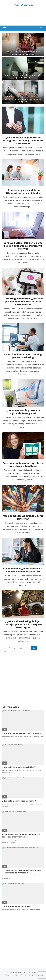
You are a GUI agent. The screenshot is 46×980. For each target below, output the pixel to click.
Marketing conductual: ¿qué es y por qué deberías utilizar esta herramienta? (23, 302)
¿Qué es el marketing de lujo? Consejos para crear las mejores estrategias (23, 624)
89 (12, 652)
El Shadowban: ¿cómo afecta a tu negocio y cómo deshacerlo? (23, 570)
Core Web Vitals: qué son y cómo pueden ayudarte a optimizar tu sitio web (23, 246)
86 (28, 648)
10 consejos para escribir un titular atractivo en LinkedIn (23, 192)
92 (24, 652)
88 (5, 652)
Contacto (32, 972)
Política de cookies (28, 975)
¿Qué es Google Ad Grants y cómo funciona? (23, 517)
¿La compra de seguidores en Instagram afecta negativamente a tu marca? (23, 140)
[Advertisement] (21, 17)
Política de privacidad (11, 975)
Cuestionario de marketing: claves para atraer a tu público (23, 465)
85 (21, 648)
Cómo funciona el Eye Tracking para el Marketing (23, 356)
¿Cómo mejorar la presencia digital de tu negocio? (23, 412)
